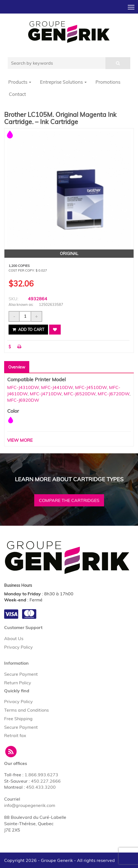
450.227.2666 (46, 781)
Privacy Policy (18, 647)
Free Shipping (18, 719)
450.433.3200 (41, 787)
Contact (17, 94)
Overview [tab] (17, 367)
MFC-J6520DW (80, 394)
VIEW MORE (20, 440)
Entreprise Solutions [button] (63, 82)
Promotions (108, 82)
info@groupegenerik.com (30, 805)
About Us (14, 638)
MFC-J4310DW (23, 387)
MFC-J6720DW (114, 394)
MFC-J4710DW (46, 394)
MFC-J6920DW (23, 400)
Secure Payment (21, 674)
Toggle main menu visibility (132, 6)
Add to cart (28, 330)
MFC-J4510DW (91, 387)
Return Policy (18, 683)
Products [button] (20, 82)
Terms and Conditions (26, 710)
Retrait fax (15, 735)
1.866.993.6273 (41, 775)
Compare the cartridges (69, 500)
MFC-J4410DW (57, 387)
